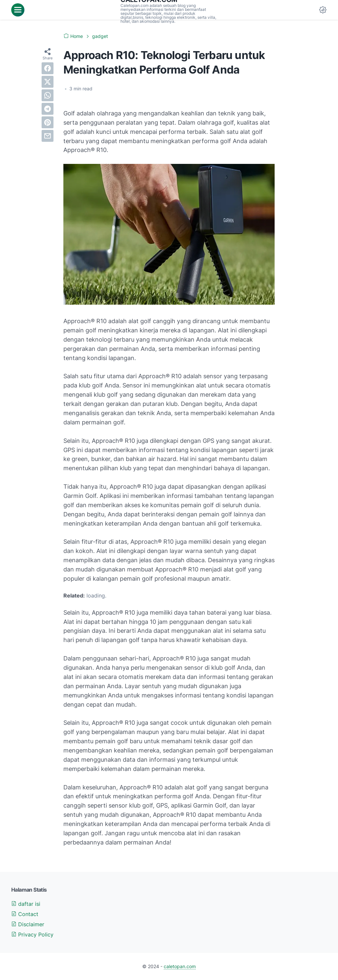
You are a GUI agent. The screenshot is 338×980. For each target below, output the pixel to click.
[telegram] (48, 109)
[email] (48, 136)
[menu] (18, 10)
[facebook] (48, 68)
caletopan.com (180, 966)
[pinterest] (48, 122)
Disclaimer (28, 924)
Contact (25, 914)
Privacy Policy (32, 934)
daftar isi (26, 904)
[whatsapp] (48, 95)
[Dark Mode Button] (323, 10)
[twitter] (48, 82)
